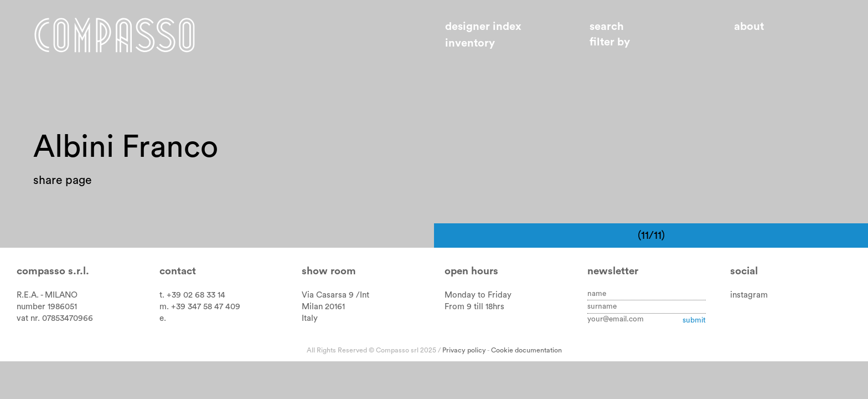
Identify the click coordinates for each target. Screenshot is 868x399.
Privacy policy (464, 350)
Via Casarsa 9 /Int (335, 295)
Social (744, 271)
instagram (749, 295)
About (749, 27)
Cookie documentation (526, 350)
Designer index (483, 27)
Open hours (471, 271)
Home (115, 35)
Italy (310, 318)
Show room (329, 271)
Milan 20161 (323, 307)
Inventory (470, 43)
